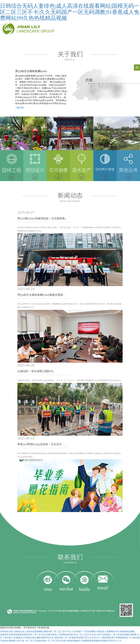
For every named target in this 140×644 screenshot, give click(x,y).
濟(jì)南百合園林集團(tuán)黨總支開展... (41, 295)
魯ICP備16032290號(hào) (103, 611)
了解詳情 (19, 108)
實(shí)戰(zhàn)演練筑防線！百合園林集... (42, 218)
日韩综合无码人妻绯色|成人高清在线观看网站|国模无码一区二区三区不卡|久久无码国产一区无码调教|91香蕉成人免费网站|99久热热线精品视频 (70, 12)
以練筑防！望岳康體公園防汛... (36, 371)
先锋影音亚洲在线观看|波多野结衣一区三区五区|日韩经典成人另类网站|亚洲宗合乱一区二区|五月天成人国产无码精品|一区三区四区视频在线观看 (68, 635)
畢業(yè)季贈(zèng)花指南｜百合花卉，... (42, 444)
